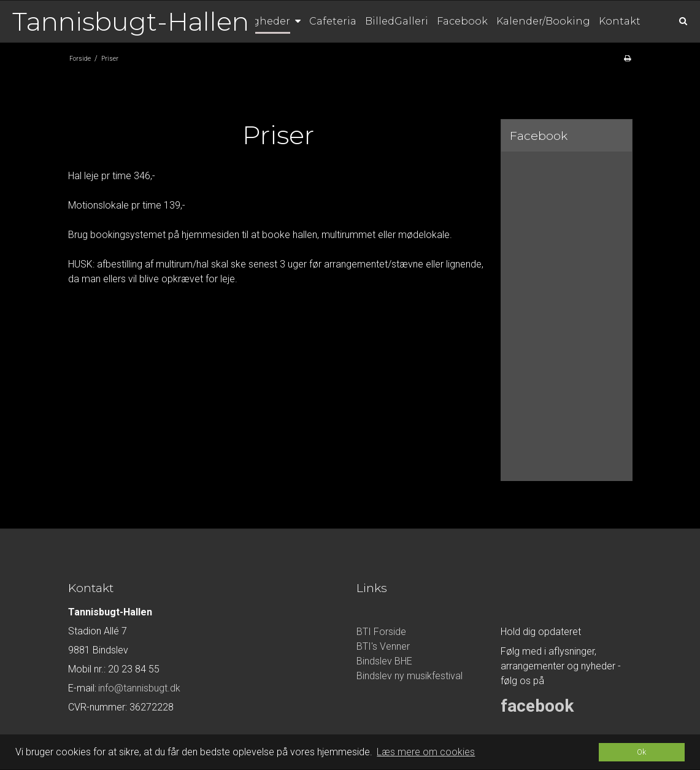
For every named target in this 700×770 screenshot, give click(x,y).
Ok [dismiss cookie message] (641, 752)
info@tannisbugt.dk (139, 688)
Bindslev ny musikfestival (410, 676)
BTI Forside (381, 632)
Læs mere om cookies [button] (426, 752)
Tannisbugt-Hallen (131, 21)
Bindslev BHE (384, 661)
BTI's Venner (383, 646)
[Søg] (674, 20)
